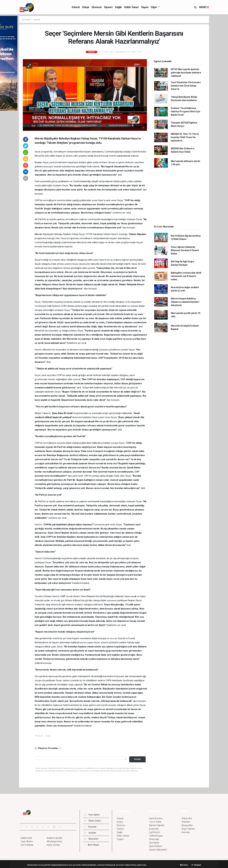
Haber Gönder (53, 845)
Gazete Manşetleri (158, 850)
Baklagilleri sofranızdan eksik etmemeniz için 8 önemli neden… (186, 276)
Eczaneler (154, 829)
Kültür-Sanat (131, 7)
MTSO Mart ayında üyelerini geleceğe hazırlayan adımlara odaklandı (186, 73)
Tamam (196, 865)
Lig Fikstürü (155, 832)
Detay (184, 865)
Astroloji (186, 832)
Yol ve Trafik (155, 822)
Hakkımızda (26, 838)
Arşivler (90, 833)
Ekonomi (97, 7)
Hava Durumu (156, 818)
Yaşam (145, 7)
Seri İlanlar (154, 843)
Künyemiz (91, 839)
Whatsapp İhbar (54, 841)
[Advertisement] (178, 197)
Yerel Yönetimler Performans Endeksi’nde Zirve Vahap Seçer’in (186, 86)
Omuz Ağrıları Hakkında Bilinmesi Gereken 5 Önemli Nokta (185, 250)
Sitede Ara (187, 818)
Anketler (186, 822)
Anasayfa (26, 20)
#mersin (39, 736)
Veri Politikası (27, 845)
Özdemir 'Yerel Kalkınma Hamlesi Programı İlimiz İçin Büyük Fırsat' (185, 111)
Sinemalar (154, 839)
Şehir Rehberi (156, 846)
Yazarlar (90, 827)
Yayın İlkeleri (27, 841)
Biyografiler (187, 825)
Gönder (138, 759)
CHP (123, 379)
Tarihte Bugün (156, 836)
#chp (48, 736)
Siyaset (108, 7)
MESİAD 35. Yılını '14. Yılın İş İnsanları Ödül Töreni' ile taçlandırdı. (185, 137)
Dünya (86, 7)
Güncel (76, 7)
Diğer (154, 7)
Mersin (129, 167)
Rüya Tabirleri (188, 829)
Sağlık (118, 7)
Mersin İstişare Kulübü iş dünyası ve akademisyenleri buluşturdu (185, 302)
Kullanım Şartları (55, 838)
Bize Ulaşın (92, 845)
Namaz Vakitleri (157, 825)
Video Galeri (92, 821)
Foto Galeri (92, 815)
